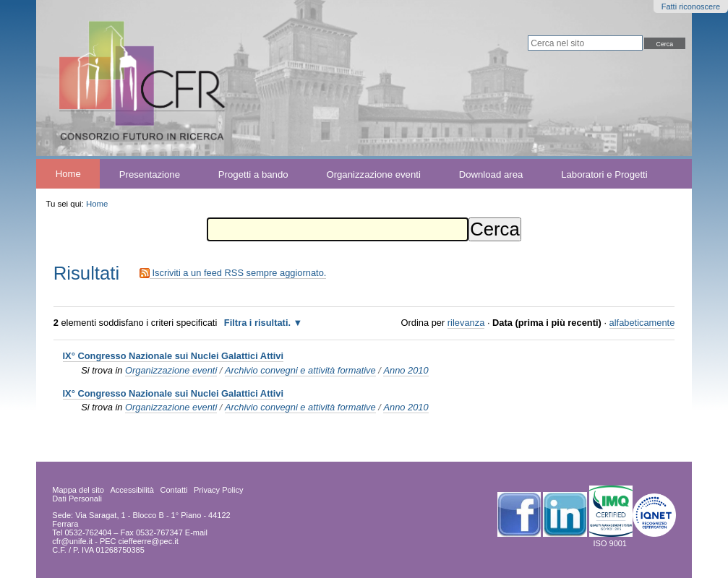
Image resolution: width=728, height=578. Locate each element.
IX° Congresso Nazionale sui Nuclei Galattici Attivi (174, 356)
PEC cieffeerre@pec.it (139, 541)
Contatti (174, 490)
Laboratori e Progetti (604, 174)
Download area (491, 174)
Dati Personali (77, 499)
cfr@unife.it (72, 541)
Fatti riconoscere (691, 7)
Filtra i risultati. (257, 323)
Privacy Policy (218, 490)
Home (68, 174)
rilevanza (466, 323)
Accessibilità (132, 490)
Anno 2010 (406, 370)
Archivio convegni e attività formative (300, 370)
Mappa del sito (78, 490)
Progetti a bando (253, 174)
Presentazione (150, 174)
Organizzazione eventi (373, 174)
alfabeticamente (642, 323)
